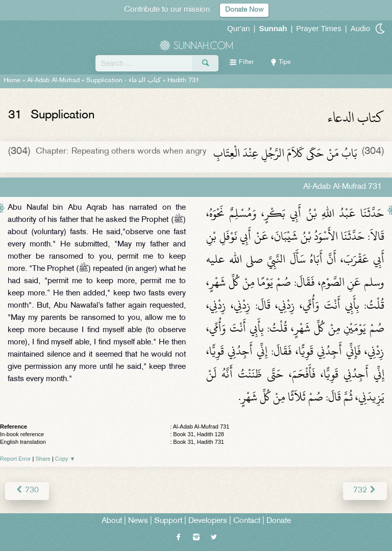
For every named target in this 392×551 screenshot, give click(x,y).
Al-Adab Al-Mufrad (53, 81)
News (138, 521)
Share (43, 459)
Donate (279, 521)
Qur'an (239, 28)
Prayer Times (318, 28)
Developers (208, 521)
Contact (247, 521)
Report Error (16, 459)
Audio (360, 28)
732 (365, 491)
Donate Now (244, 10)
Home (12, 81)
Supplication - (124, 81)
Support (168, 521)
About (112, 521)
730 (27, 491)
